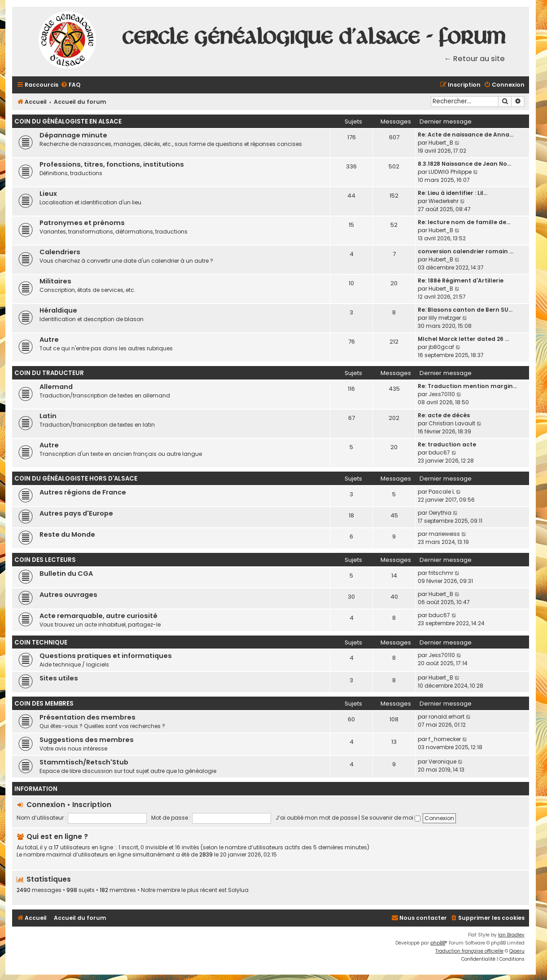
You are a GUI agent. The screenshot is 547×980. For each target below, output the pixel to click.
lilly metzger (445, 318)
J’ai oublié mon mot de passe (316, 818)
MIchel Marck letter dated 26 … (463, 339)
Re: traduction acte (447, 444)
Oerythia (440, 513)
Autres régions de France (83, 492)
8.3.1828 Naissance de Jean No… (464, 164)
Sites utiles (59, 678)
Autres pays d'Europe (76, 513)
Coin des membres (44, 704)
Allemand (56, 387)
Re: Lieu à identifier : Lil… (453, 193)
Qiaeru (517, 951)
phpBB (438, 943)
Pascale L (442, 492)
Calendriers (60, 252)
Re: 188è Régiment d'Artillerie (461, 280)
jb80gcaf (441, 347)
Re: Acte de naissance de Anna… (466, 135)
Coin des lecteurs (45, 560)
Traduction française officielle (469, 951)
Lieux (48, 194)
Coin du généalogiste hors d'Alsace (76, 479)
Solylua (238, 890)
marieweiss (444, 534)
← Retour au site (475, 59)
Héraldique (58, 310)
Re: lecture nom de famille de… (464, 222)
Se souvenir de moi (391, 818)
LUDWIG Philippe (450, 172)
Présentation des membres (88, 717)
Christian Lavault (452, 423)
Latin (48, 416)
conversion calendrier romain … (466, 251)
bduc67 (439, 452)
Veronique (442, 761)
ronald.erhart (446, 717)
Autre (49, 340)
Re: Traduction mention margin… (467, 386)
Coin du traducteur (49, 373)
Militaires (55, 281)
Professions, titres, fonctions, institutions (112, 164)
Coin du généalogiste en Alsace (68, 121)
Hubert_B (441, 143)
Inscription (92, 805)
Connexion (46, 805)
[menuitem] (70, 85)
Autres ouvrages (68, 595)
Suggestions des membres (87, 740)
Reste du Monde (67, 534)
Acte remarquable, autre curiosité (98, 616)
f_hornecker (445, 739)
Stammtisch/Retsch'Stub (84, 762)
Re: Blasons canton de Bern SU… (465, 310)
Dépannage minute (73, 135)
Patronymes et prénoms (82, 223)
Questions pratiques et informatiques (106, 656)
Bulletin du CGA (66, 574)
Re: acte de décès (444, 415)
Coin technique (41, 642)
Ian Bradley (511, 935)
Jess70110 (442, 394)
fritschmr (441, 573)
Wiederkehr (444, 201)
